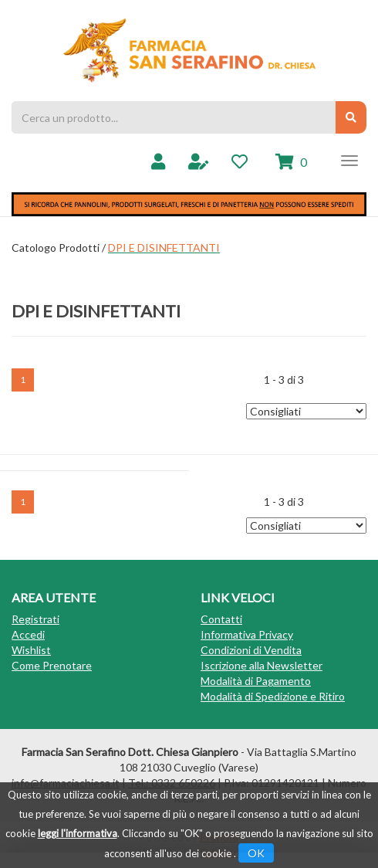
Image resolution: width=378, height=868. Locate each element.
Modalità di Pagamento (256, 681)
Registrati (35, 619)
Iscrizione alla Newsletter (262, 665)
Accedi (28, 634)
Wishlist (31, 650)
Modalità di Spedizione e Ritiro (273, 696)
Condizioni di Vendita (251, 650)
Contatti (221, 619)
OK (256, 853)
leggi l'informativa (78, 833)
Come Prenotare (52, 665)
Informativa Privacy (247, 634)
